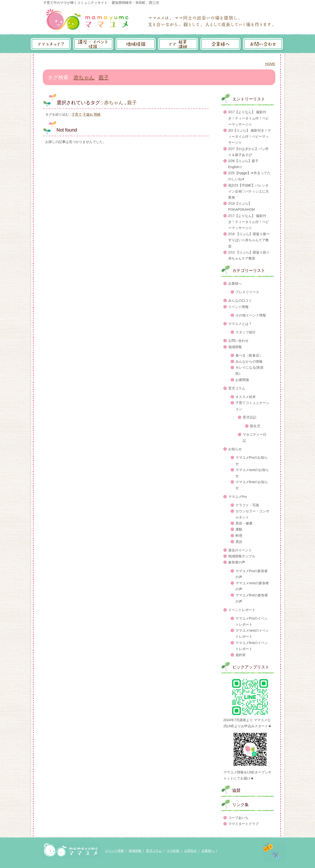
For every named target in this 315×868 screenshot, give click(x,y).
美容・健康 (244, 523)
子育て (77, 114)
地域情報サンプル (242, 556)
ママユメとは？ (240, 324)
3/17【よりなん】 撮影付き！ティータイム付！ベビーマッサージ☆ (249, 118)
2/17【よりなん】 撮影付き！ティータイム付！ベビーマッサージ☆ (249, 222)
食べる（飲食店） (249, 355)
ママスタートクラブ (243, 824)
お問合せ (191, 851)
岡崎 (97, 114)
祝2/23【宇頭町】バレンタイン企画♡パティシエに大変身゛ (249, 191)
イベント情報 (238, 307)
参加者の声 (237, 562)
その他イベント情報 (251, 315)
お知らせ (235, 449)
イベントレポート (242, 610)
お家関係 (242, 380)
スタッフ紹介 (246, 332)
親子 (104, 77)
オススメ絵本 (246, 397)
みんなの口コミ (240, 300)
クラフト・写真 (247, 505)
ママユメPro (238, 497)
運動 (239, 529)
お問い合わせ (238, 341)
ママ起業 (173, 851)
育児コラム (237, 388)
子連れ (88, 114)
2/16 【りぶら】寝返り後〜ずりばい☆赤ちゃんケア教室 (249, 240)
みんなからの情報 (249, 361)
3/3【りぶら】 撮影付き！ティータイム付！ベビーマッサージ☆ (250, 136)
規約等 (241, 655)
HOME (270, 64)
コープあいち (238, 818)
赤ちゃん (84, 77)
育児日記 (249, 417)
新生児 (255, 426)
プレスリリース (247, 292)
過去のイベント (240, 550)
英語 (239, 542)
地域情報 (235, 347)
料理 (239, 536)
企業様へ (235, 284)
